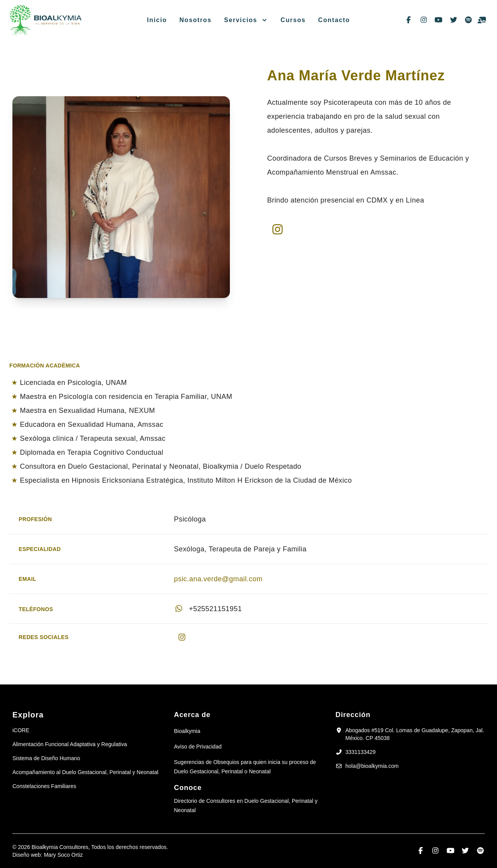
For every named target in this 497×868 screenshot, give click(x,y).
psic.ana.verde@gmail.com (218, 579)
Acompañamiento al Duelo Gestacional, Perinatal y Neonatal (85, 772)
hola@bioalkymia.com (372, 766)
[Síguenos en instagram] (424, 20)
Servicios (241, 20)
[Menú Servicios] (263, 20)
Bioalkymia (187, 731)
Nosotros (195, 20)
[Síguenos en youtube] (439, 20)
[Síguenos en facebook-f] (409, 20)
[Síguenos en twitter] (454, 20)
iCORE (21, 730)
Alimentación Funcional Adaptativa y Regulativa (70, 744)
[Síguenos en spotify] (468, 20)
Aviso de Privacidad (198, 747)
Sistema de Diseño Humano (46, 758)
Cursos (293, 20)
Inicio (157, 20)
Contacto (334, 20)
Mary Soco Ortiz (63, 855)
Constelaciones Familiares (44, 786)
